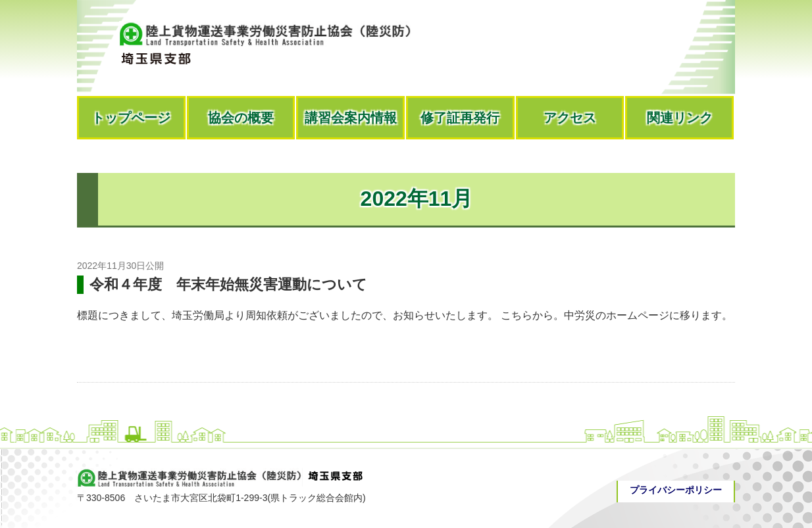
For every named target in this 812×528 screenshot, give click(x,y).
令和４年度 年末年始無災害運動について (228, 284)
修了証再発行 (460, 118)
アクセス (570, 118)
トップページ (131, 118)
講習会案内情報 (351, 118)
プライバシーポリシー (676, 490)
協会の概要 (241, 118)
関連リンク (680, 118)
